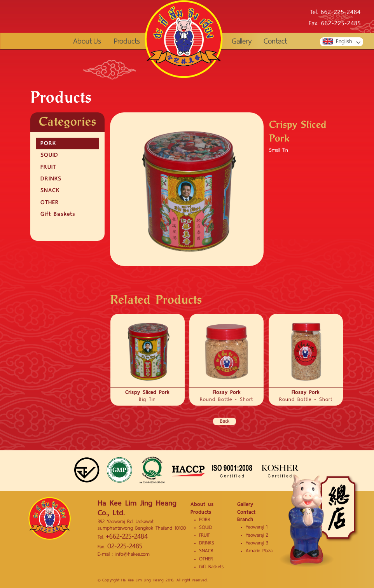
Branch (245, 519)
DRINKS (51, 178)
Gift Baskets (58, 214)
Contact (275, 41)
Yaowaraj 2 (257, 535)
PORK (48, 143)
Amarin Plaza (259, 551)
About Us (87, 41)
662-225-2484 (341, 13)
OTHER (50, 202)
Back (225, 422)
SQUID (49, 155)
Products (127, 41)
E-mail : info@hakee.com (124, 554)
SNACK (50, 190)
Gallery (242, 41)
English (337, 42)
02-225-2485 (125, 546)
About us (202, 504)
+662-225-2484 (127, 536)
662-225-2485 (341, 24)
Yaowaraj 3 (257, 543)
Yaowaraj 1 (257, 527)
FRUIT (48, 167)
